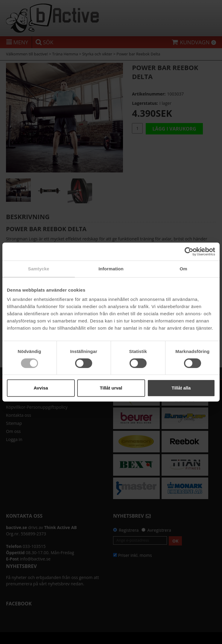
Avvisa (41, 388)
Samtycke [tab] (39, 269)
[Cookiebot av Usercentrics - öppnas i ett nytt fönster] (189, 251)
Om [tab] (183, 269)
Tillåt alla (181, 388)
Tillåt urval (111, 388)
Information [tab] (111, 269)
